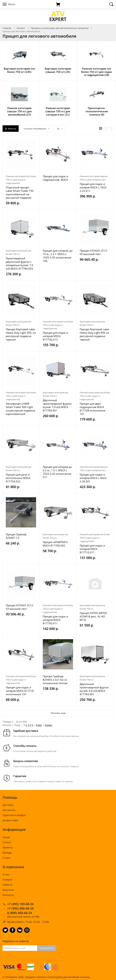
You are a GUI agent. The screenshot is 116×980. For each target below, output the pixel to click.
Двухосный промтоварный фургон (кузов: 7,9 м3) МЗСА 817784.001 (57, 405)
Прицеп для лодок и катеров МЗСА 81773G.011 (55, 620)
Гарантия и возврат (14, 815)
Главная (7, 28)
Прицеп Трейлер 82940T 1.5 (16, 536)
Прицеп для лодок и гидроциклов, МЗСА (55, 178)
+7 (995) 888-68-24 (20, 908)
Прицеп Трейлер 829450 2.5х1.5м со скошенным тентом (55, 680)
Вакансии (8, 890)
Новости (7, 885)
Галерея (7, 880)
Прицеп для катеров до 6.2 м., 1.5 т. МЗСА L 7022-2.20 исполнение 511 (57, 472)
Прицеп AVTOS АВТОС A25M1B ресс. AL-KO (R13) (93, 616)
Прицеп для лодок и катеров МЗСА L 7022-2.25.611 (94, 187)
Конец (49, 725)
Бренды (7, 853)
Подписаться (47, 948)
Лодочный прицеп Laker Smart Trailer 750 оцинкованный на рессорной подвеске (20, 192)
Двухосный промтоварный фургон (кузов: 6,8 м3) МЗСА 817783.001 (94, 689)
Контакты (8, 895)
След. (39, 725)
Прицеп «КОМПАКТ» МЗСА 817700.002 (55, 544)
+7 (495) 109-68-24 (20, 904)
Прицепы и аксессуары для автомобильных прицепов (60, 28)
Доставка (8, 805)
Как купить (9, 810)
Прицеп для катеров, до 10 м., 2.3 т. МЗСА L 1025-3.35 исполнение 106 (58, 256)
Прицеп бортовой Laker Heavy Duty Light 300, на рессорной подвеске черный (21, 334)
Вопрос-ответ (11, 820)
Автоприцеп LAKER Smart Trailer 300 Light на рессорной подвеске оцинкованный (20, 409)
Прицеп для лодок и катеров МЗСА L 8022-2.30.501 (94, 478)
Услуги (7, 858)
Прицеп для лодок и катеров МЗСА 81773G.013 (55, 336)
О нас (6, 874)
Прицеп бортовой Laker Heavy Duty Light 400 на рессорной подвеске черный (95, 334)
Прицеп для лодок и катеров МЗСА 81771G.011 (92, 549)
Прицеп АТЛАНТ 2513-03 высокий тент (20, 607)
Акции (6, 837)
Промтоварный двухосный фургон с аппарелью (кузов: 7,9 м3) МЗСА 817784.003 (20, 263)
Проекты (8, 847)
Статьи (7, 842)
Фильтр (11, 129)
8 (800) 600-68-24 (20, 913)
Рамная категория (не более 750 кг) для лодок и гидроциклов (21, 180)
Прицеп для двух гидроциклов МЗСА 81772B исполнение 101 (92, 409)
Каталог (21, 28)
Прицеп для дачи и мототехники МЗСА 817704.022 (18, 478)
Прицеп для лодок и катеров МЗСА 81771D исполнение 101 (20, 691)
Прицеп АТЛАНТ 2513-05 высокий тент (94, 252)
